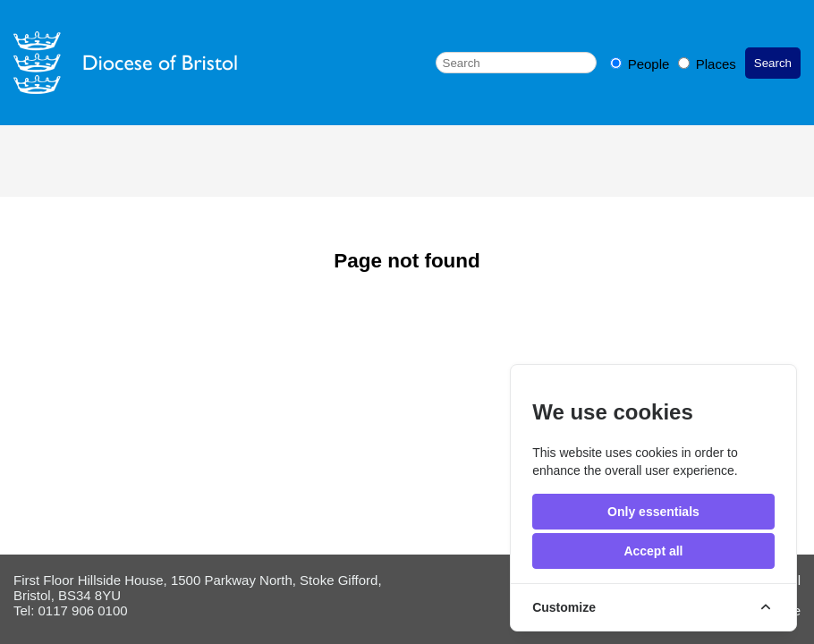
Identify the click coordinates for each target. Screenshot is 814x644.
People (642, 64)
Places (707, 64)
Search (773, 63)
